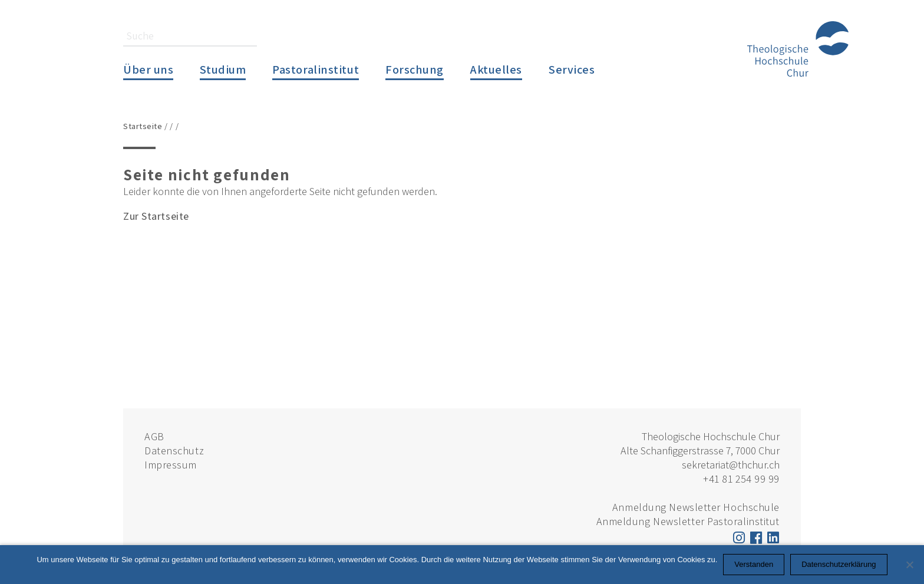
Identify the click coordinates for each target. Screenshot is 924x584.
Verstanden (754, 564)
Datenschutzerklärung (839, 564)
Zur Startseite (156, 216)
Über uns (148, 69)
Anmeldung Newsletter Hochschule (696, 507)
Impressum (171, 465)
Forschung (415, 69)
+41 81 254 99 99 (741, 479)
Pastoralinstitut (316, 69)
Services (572, 69)
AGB (154, 436)
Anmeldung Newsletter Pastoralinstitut (688, 521)
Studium (223, 69)
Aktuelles (496, 69)
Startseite (143, 126)
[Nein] (909, 565)
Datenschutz (174, 451)
